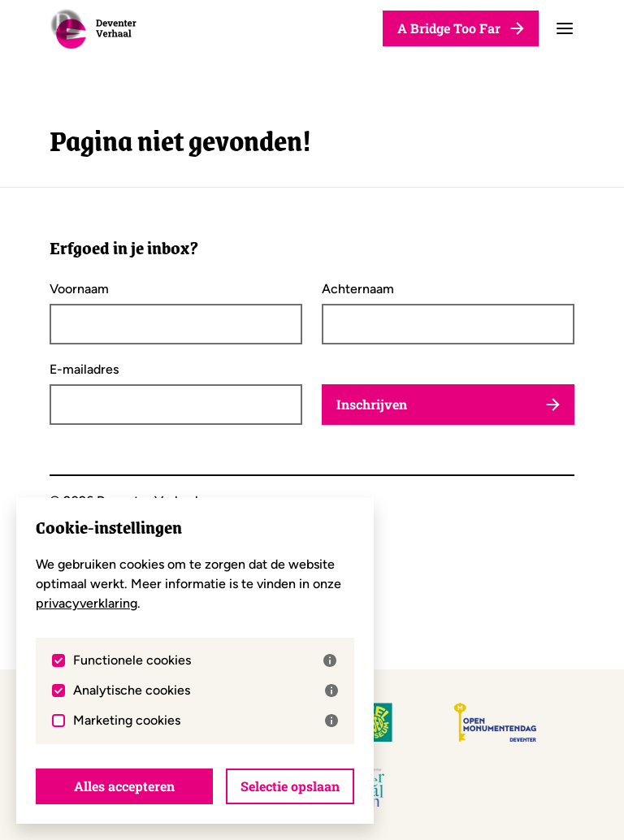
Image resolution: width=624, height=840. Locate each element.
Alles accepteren (124, 786)
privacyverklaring (87, 603)
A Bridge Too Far (461, 28)
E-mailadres (84, 370)
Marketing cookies (206, 721)
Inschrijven (448, 404)
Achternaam (358, 289)
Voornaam (79, 289)
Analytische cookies (206, 691)
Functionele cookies (205, 660)
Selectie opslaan (290, 786)
